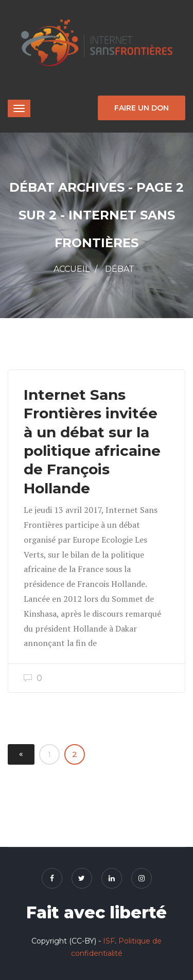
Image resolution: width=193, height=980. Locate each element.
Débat (120, 269)
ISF (109, 941)
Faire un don (142, 108)
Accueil (72, 269)
